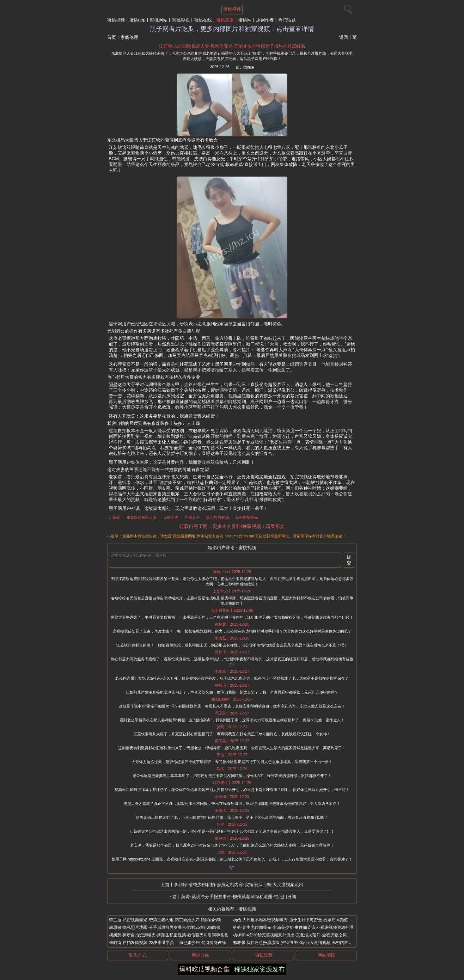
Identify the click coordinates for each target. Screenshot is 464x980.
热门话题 (287, 20)
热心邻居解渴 (217, 518)
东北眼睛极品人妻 (142, 518)
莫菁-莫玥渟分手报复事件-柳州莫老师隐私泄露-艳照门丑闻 (239, 897)
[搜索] (347, 8)
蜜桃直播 (225, 20)
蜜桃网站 (159, 20)
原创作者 (265, 20)
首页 (112, 37)
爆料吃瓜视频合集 (205, 969)
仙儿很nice (245, 67)
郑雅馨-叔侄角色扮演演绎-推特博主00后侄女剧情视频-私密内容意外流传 (299, 943)
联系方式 (138, 955)
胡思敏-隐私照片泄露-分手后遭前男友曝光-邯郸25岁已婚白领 (165, 927)
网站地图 (327, 955)
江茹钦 (114, 518)
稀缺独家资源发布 (259, 969)
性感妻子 (192, 518)
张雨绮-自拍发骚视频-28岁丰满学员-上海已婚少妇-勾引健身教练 (168, 943)
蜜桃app (137, 20)
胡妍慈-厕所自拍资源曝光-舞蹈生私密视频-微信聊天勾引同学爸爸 (169, 935)
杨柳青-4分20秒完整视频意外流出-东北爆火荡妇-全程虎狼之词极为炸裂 (298, 935)
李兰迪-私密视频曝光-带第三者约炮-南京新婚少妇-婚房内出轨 (165, 920)
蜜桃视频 (116, 20)
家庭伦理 (129, 37)
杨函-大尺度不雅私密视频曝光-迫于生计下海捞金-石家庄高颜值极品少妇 (299, 920)
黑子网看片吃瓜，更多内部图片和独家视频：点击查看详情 (232, 29)
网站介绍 (201, 955)
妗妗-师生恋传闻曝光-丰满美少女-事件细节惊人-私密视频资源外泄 (293, 927)
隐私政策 (264, 955)
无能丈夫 (171, 518)
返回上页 (348, 37)
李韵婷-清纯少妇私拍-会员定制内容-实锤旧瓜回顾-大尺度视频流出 (239, 885)
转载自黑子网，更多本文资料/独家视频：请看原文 (232, 526)
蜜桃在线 (203, 20)
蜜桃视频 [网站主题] (232, 9)
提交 (349, 560)
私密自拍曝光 (247, 518)
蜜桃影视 (181, 20)
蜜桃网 (245, 20)
